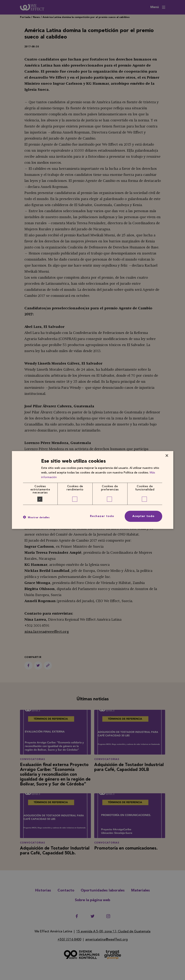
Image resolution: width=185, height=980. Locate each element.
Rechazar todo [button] (102, 516)
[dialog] (93, 490)
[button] (36, 517)
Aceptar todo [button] (143, 516)
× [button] (167, 456)
